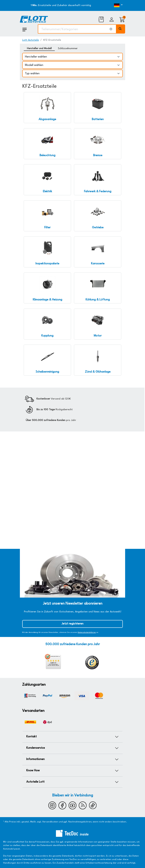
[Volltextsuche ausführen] (121, 29)
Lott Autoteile (31, 40)
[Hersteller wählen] (72, 57)
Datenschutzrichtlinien (87, 632)
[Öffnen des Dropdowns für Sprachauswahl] (110, 5)
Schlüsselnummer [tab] (68, 48)
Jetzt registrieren (72, 624)
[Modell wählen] (72, 65)
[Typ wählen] (72, 73)
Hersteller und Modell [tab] (39, 48)
